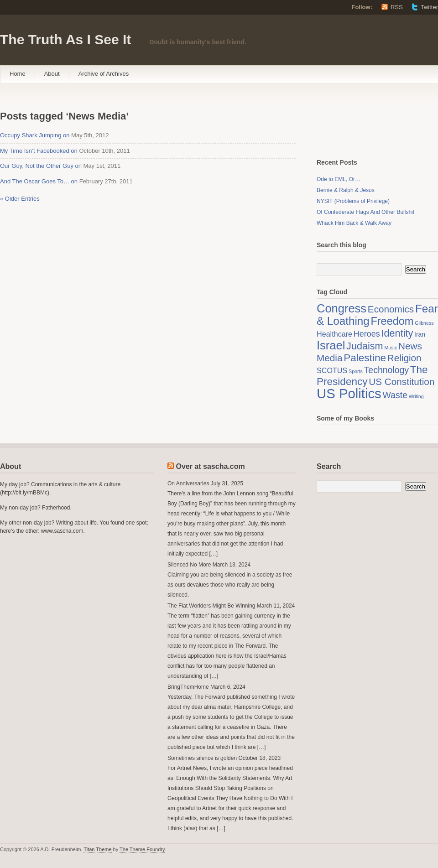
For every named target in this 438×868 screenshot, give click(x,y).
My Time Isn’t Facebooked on (39, 151)
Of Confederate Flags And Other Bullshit (365, 212)
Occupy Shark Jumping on (35, 135)
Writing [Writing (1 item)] (416, 396)
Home (18, 74)
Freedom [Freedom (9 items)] (392, 321)
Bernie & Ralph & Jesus (346, 190)
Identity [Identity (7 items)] (397, 333)
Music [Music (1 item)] (391, 348)
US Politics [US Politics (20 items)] (349, 393)
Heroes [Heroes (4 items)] (367, 334)
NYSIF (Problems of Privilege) (353, 201)
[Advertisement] (362, 122)
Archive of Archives (104, 74)
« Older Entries (20, 199)
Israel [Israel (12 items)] (331, 345)
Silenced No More (189, 565)
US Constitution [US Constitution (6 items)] (401, 382)
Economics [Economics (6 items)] (391, 309)
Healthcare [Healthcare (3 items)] (334, 334)
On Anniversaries (188, 483)
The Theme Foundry (142, 849)
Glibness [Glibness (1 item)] (424, 323)
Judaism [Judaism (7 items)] (365, 346)
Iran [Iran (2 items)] (420, 334)
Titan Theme (97, 849)
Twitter (429, 7)
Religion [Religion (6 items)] (404, 358)
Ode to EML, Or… (339, 179)
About (52, 74)
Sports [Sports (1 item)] (356, 371)
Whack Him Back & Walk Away (354, 223)
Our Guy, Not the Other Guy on (41, 166)
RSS (397, 7)
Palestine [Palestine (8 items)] (365, 358)
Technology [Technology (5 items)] (386, 370)
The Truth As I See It (65, 39)
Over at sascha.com (210, 466)
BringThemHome (188, 687)
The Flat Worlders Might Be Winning (211, 606)
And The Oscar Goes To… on (39, 181)
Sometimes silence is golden (202, 758)
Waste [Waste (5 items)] (395, 395)
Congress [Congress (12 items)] (342, 308)
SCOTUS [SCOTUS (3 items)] (332, 370)
